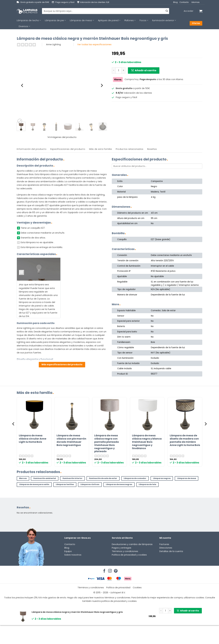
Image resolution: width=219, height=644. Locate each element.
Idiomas (196, 2)
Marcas (23, 478)
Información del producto (32, 149)
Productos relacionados (129, 149)
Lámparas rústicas (90, 484)
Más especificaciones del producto (62, 364)
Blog (175, 2)
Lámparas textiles (65, 484)
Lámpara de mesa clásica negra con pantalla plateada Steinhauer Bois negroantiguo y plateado (107, 444)
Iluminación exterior (164, 20)
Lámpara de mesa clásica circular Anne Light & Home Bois (33, 439)
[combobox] (106, 11)
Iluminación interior (72, 478)
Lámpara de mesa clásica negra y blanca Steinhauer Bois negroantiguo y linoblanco (147, 442)
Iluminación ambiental (45, 478)
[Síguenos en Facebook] (104, 570)
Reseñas (152, 149)
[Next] (102, 85)
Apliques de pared (109, 20)
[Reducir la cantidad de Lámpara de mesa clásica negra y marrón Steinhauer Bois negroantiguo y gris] (114, 70)
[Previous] (22, 85)
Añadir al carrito (146, 70)
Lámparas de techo (29, 20)
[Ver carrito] (201, 11)
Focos (144, 20)
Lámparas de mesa (82, 20)
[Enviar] (167, 11)
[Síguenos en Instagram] (109, 570)
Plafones (130, 20)
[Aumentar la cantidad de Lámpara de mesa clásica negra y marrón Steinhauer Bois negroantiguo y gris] (123, 70)
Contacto (184, 2)
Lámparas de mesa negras (119, 484)
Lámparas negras (162, 478)
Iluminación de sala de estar (103, 478)
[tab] (32, 149)
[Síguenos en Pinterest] (115, 570)
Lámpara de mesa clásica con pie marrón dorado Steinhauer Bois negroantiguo (71, 440)
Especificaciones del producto (68, 149)
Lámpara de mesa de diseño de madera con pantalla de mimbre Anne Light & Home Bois (185, 440)
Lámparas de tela (147, 484)
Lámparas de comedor (135, 478)
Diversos (24, 26)
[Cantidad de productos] (119, 70)
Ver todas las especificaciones (94, 44)
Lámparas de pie (55, 20)
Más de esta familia (100, 149)
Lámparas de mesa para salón (34, 484)
